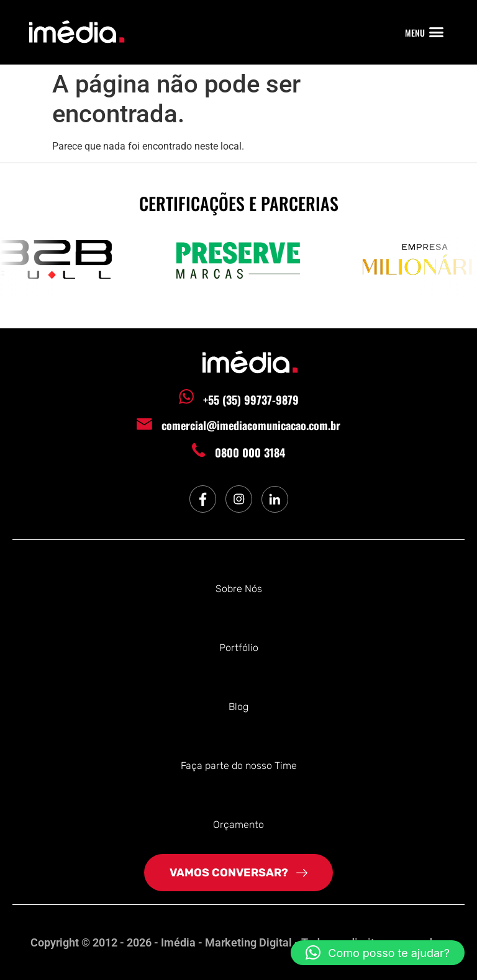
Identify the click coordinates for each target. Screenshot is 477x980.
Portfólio (239, 648)
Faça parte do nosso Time (239, 766)
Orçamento (238, 825)
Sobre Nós (239, 589)
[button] (437, 32)
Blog (238, 707)
